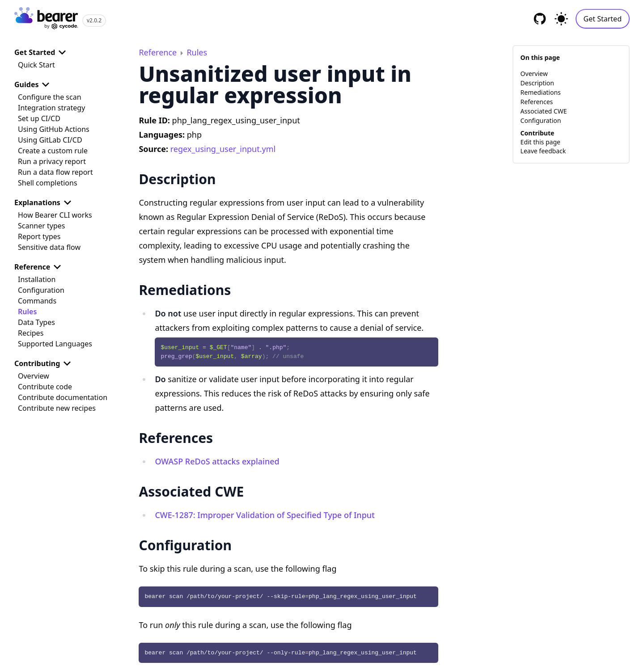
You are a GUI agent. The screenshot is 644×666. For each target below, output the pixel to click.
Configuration (41, 290)
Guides (34, 84)
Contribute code (45, 387)
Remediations (541, 92)
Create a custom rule (53, 151)
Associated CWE (544, 111)
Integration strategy (51, 108)
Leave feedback (543, 151)
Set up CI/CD (39, 118)
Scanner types (41, 226)
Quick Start (36, 65)
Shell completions (48, 183)
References (537, 102)
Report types (39, 236)
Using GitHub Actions (54, 129)
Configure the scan (50, 97)
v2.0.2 (94, 20)
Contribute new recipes (57, 408)
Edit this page (540, 142)
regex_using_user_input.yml (223, 149)
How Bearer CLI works (55, 215)
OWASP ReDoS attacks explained (217, 461)
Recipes (31, 333)
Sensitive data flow (49, 247)
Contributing (44, 363)
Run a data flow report (55, 172)
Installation (37, 279)
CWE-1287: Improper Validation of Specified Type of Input (265, 515)
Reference (39, 267)
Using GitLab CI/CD (50, 140)
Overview (34, 376)
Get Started (603, 19)
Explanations (44, 202)
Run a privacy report (52, 161)
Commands (37, 301)
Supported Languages (55, 344)
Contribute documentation (63, 397)
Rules (27, 312)
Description (537, 83)
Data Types (36, 322)
